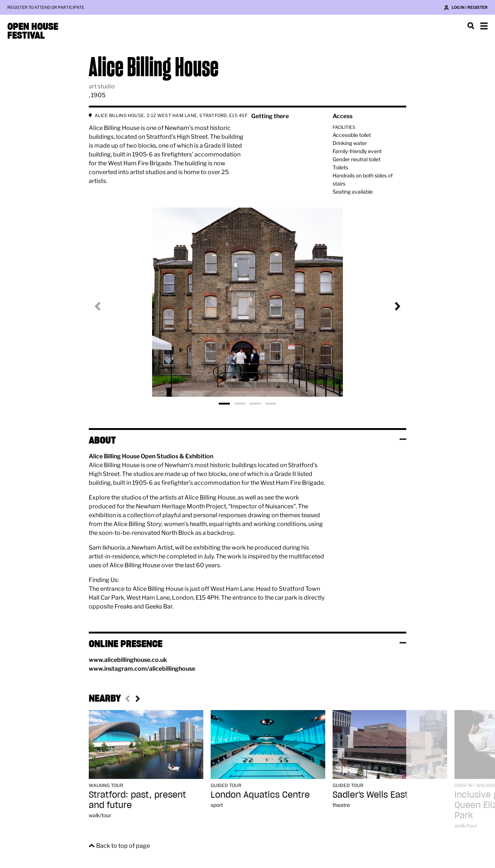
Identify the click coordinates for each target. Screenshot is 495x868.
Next (392, 306)
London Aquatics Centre (260, 795)
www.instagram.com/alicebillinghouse (142, 669)
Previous (103, 306)
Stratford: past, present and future (137, 800)
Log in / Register (470, 7)
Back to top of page (123, 846)
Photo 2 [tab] (240, 404)
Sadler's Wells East (370, 795)
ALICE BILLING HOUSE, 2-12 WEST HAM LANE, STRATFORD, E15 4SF (171, 115)
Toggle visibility (403, 439)
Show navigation (484, 26)
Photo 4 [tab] (271, 404)
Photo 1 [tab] (224, 404)
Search (471, 26)
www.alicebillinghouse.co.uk (128, 660)
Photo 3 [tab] (255, 404)
